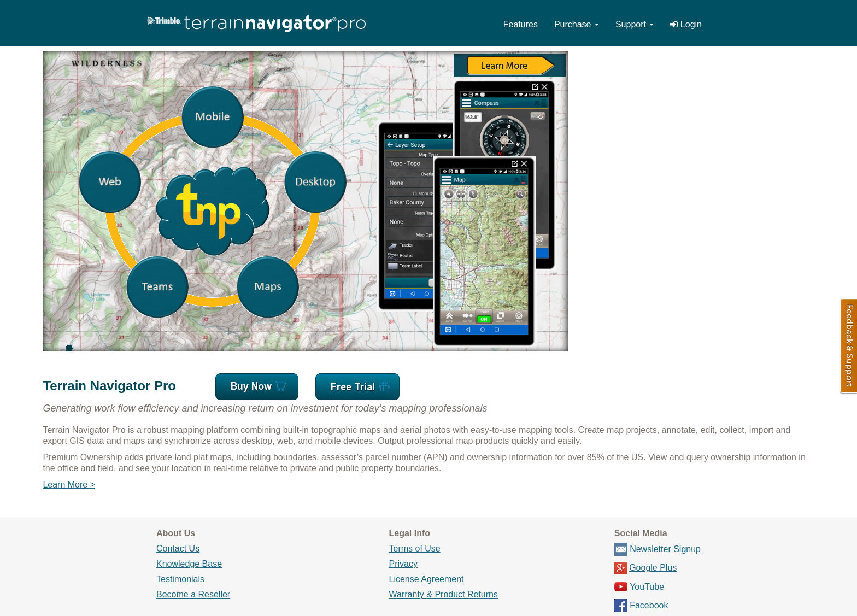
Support (635, 24)
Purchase (577, 24)
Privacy (403, 564)
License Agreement (427, 579)
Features (521, 24)
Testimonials (180, 579)
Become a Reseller (193, 594)
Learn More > (69, 485)
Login (686, 24)
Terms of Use (415, 548)
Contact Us (178, 548)
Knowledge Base (189, 564)
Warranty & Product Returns (444, 594)
